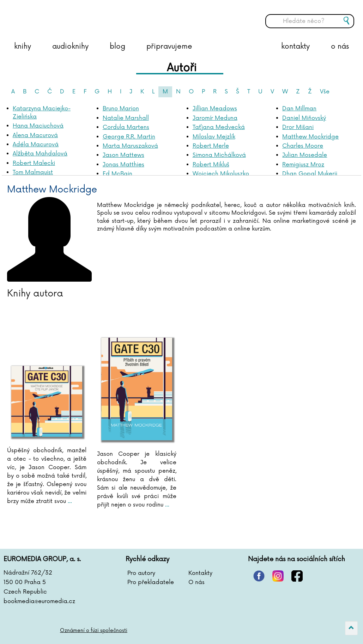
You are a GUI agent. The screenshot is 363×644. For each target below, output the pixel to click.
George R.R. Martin (129, 137)
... (69, 501)
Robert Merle (211, 146)
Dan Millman (299, 109)
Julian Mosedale (305, 155)
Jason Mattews (123, 155)
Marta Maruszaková (130, 146)
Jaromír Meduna (215, 118)
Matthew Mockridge (310, 137)
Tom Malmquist (33, 172)
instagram (278, 576)
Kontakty (200, 573)
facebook (297, 576)
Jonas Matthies (123, 165)
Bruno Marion (121, 109)
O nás (196, 582)
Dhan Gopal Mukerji (310, 174)
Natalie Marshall (126, 118)
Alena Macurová (35, 135)
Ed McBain (117, 174)
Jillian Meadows (215, 109)
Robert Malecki (34, 163)
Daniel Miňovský (304, 118)
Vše (325, 92)
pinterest (259, 576)
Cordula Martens (126, 127)
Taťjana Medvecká (219, 127)
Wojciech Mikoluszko (221, 174)
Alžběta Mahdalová (40, 154)
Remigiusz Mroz (303, 165)
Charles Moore (303, 146)
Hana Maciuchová (38, 126)
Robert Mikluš (211, 165)
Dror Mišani (298, 127)
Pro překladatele (151, 582)
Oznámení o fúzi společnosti (94, 630)
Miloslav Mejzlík (214, 137)
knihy (23, 47)
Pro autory (141, 573)
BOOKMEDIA (76, 16)
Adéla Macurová (36, 145)
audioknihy (70, 47)
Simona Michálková (219, 155)
